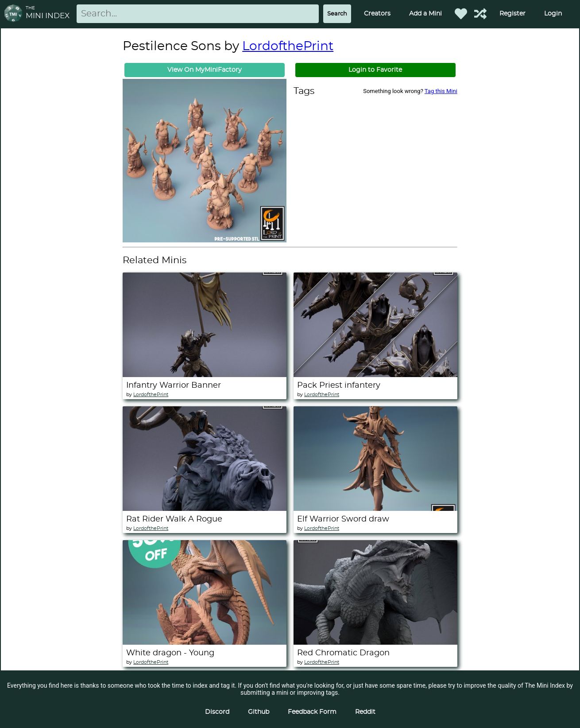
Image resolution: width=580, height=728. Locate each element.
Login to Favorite (375, 70)
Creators (377, 14)
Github (259, 712)
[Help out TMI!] (480, 14)
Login (553, 14)
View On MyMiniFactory (205, 70)
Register (512, 14)
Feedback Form (312, 712)
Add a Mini (425, 14)
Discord (217, 712)
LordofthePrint (288, 47)
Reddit (365, 712)
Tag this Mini (441, 91)
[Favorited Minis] (461, 14)
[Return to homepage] (15, 14)
